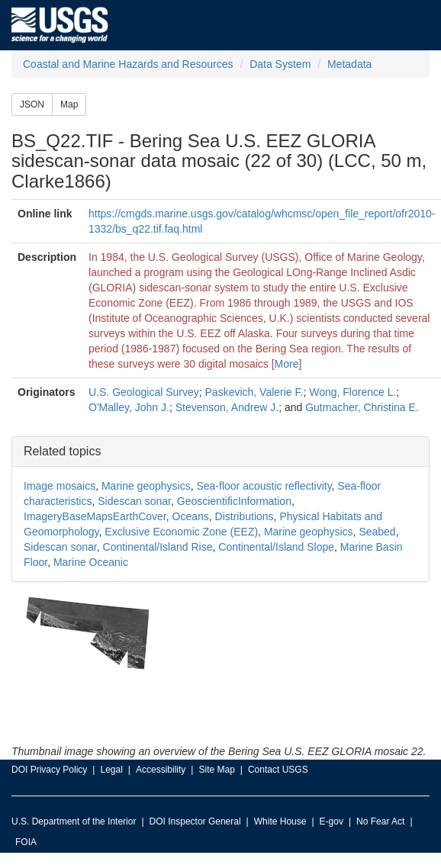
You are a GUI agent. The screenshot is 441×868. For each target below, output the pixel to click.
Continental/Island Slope (276, 547)
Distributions (245, 516)
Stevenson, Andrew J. (227, 407)
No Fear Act (380, 821)
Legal (111, 770)
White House (280, 821)
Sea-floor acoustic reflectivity (264, 486)
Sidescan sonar (134, 501)
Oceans (191, 516)
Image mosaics (60, 486)
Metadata (349, 64)
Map (69, 104)
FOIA (26, 842)
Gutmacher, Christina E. (362, 407)
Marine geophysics (146, 486)
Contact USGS (278, 770)
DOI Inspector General (195, 821)
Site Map (216, 770)
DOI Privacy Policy (49, 770)
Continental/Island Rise (158, 547)
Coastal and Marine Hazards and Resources (128, 64)
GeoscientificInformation (234, 501)
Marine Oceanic (91, 562)
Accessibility (161, 770)
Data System (280, 64)
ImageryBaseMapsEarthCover (95, 516)
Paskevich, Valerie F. (254, 392)
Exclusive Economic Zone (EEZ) (181, 532)
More (287, 364)
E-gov (332, 821)
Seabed (377, 532)
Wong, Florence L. (352, 392)
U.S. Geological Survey (144, 392)
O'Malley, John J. (129, 407)
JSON (32, 104)
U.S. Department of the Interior (74, 821)
